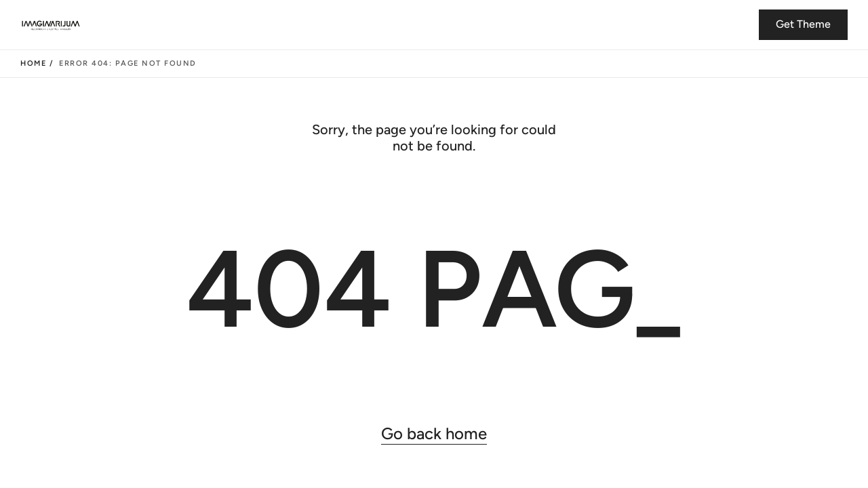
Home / (37, 63)
